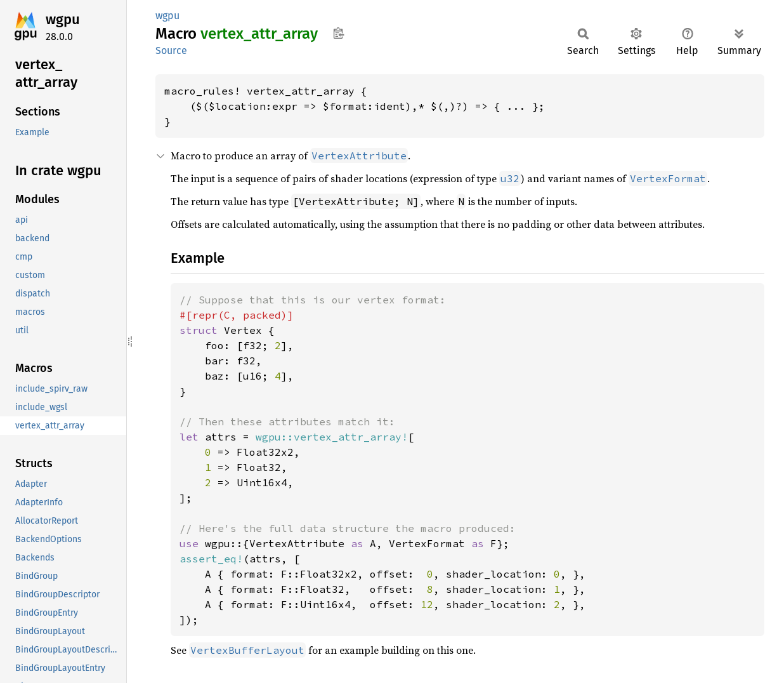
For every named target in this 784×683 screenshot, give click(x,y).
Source (171, 50)
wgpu (63, 19)
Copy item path (338, 33)
